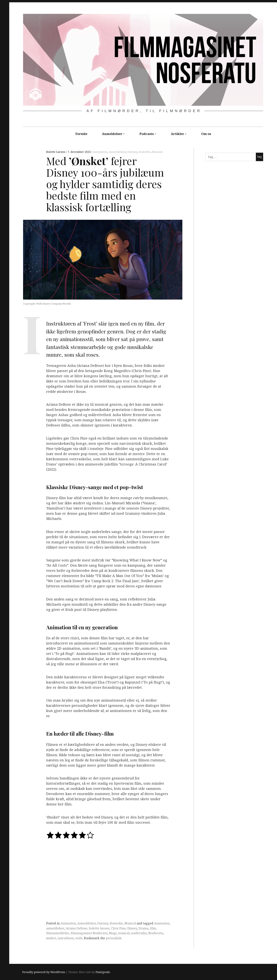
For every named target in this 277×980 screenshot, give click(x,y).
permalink (114, 938)
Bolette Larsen (56, 152)
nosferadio (139, 933)
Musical (157, 152)
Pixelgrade (103, 972)
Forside (81, 134)
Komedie (145, 152)
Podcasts (147, 134)
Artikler (177, 134)
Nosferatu (156, 933)
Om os (206, 134)
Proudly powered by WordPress (44, 972)
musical (124, 933)
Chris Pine (118, 928)
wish (79, 938)
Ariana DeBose (77, 928)
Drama (144, 928)
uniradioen (66, 938)
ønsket (51, 938)
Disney (132, 928)
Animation (100, 152)
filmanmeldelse (58, 933)
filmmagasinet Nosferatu (89, 933)
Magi (113, 933)
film (153, 928)
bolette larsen (99, 928)
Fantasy (132, 152)
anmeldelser (55, 928)
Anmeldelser (112, 134)
